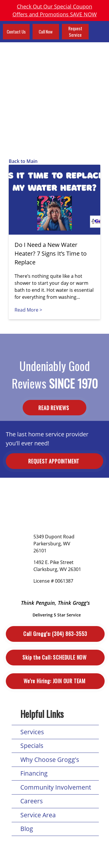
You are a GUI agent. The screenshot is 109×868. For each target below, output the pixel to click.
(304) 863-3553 (55, 634)
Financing (34, 773)
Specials (32, 746)
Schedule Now (55, 657)
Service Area (38, 815)
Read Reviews (54, 407)
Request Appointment (54, 461)
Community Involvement (56, 787)
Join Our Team (55, 681)
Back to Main (23, 161)
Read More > (28, 310)
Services (32, 732)
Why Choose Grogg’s (50, 760)
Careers (32, 801)
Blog (27, 829)
